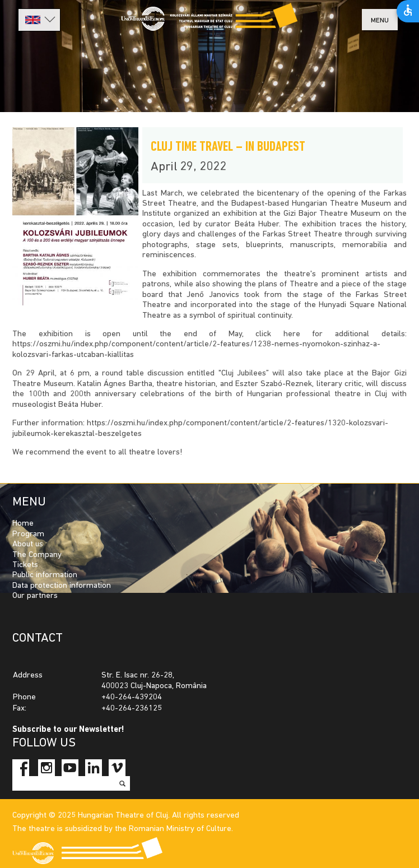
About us (28, 544)
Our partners (35, 596)
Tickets (25, 565)
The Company (37, 555)
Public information (45, 575)
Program (28, 534)
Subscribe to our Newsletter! (68, 730)
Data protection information (62, 586)
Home (23, 524)
